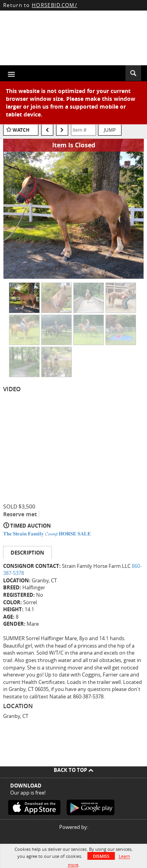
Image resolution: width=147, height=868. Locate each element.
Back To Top (73, 770)
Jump (110, 130)
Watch (21, 130)
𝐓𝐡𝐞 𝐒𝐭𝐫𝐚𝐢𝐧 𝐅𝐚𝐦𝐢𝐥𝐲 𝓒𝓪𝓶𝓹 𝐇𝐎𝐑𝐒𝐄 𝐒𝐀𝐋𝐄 (47, 533)
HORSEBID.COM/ (54, 5)
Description (27, 553)
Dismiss (101, 856)
